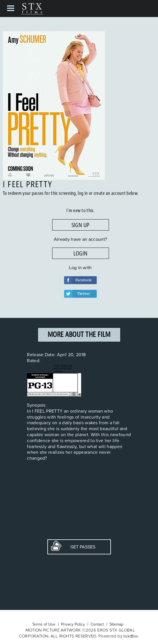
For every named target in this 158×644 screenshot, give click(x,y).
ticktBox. (131, 636)
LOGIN (81, 254)
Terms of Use (44, 624)
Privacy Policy (73, 624)
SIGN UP (81, 225)
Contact (97, 624)
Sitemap (116, 624)
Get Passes (73, 547)
